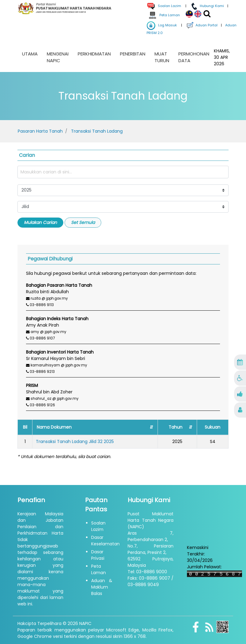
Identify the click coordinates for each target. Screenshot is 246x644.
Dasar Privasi (98, 555)
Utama (30, 54)
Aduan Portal (201, 25)
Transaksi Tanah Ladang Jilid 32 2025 (75, 441)
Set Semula (83, 222)
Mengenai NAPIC (58, 57)
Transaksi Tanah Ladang (97, 131)
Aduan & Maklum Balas (102, 587)
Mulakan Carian (40, 222)
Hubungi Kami (207, 6)
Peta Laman (164, 15)
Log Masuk (162, 25)
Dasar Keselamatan (105, 541)
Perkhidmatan (94, 54)
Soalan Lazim (98, 526)
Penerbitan (133, 54)
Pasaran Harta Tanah (40, 131)
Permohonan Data (194, 57)
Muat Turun (162, 57)
